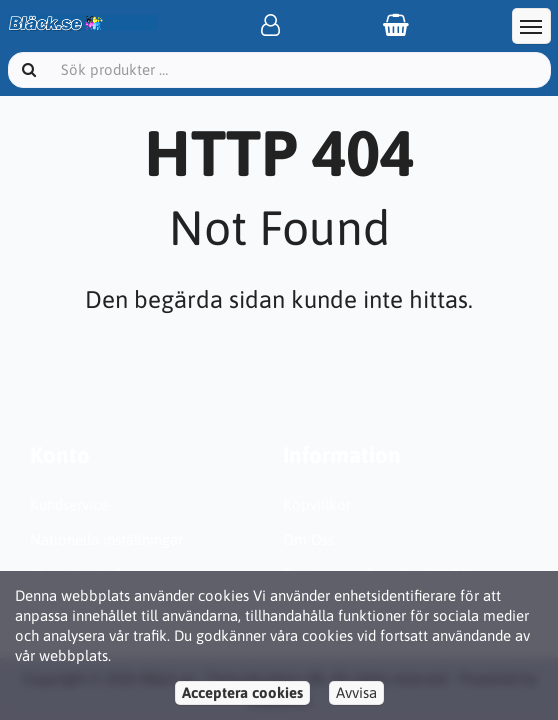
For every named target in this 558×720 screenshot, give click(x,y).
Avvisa (356, 692)
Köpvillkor (317, 504)
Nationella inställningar (106, 539)
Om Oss (308, 539)
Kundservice (69, 504)
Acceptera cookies (242, 692)
